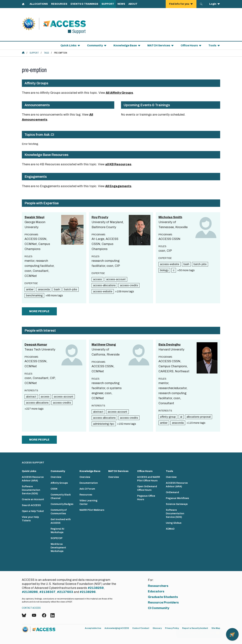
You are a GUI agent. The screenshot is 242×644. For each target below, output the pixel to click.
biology (164, 270)
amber (30, 289)
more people (39, 311)
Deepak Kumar (36, 345)
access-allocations (104, 285)
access (97, 279)
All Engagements (118, 186)
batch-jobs (71, 289)
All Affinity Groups (119, 93)
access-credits (129, 285)
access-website (103, 291)
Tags (46, 53)
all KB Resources (118, 164)
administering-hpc (104, 424)
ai (181, 417)
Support (34, 53)
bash (57, 289)
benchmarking (34, 295)
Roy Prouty (100, 217)
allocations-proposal (199, 417)
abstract (31, 397)
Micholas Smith (170, 217)
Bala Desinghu (169, 345)
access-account (116, 279)
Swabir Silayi (34, 217)
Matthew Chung (104, 345)
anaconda (44, 289)
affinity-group (168, 417)
